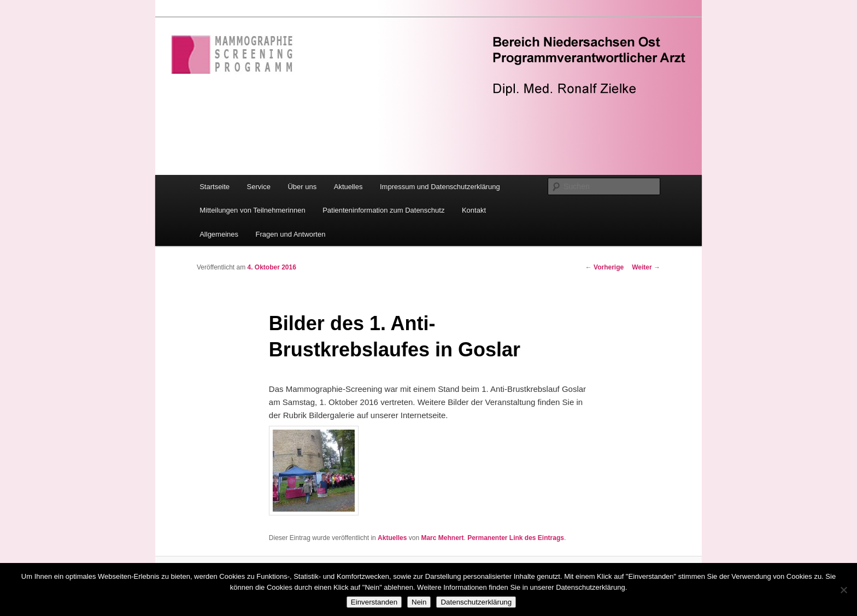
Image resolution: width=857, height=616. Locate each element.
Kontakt (474, 210)
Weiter (646, 267)
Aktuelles (348, 187)
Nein (419, 602)
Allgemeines (219, 234)
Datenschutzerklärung (476, 602)
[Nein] (843, 590)
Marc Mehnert (442, 538)
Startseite (215, 187)
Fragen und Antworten (291, 234)
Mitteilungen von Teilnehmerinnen (252, 210)
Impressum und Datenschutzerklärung (440, 187)
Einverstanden (374, 602)
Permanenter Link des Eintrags (516, 538)
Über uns (302, 187)
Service (259, 187)
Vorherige (604, 267)
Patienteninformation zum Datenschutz (383, 210)
